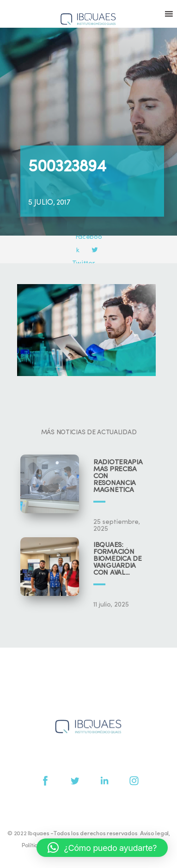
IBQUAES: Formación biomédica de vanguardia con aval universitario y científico (120, 559)
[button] (102, 848)
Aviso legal (154, 834)
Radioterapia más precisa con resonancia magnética (118, 476)
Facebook (89, 237)
